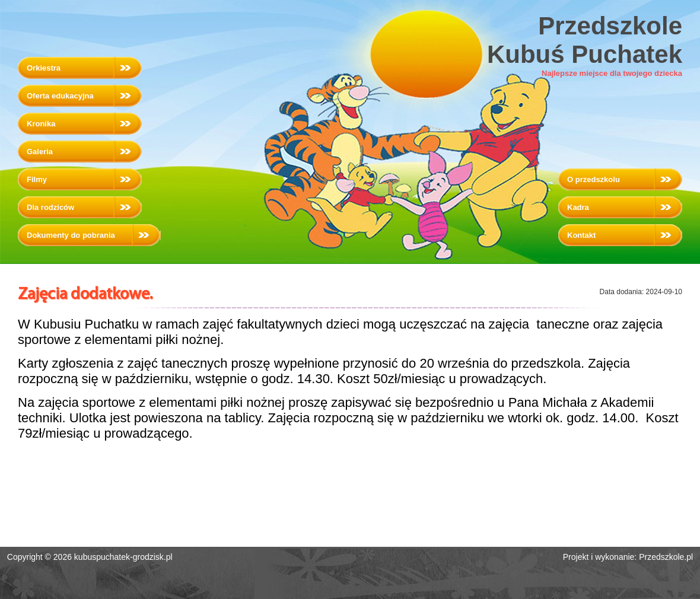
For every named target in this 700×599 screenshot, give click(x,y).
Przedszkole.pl (666, 557)
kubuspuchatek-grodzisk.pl (123, 557)
